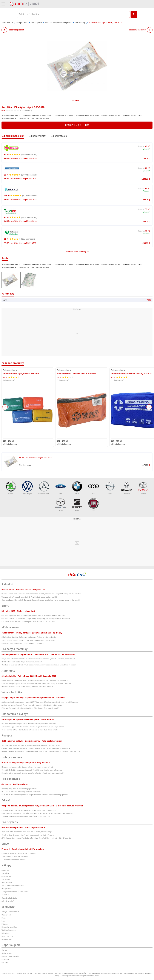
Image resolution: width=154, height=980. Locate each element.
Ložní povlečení (7, 936)
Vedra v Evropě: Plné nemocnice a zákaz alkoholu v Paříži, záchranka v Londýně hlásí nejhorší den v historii (41, 594)
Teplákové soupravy (9, 930)
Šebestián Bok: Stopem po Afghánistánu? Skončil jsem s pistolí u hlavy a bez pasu (32, 770)
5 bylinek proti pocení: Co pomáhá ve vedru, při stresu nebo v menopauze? (29, 810)
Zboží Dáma (6, 880)
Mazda (60, 505)
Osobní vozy (6, 876)
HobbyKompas (7, 889)
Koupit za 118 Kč (77, 125)
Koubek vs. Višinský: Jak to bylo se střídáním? (18, 853)
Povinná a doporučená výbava (58, 23)
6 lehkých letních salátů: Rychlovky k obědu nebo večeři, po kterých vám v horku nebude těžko (36, 748)
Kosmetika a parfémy (9, 927)
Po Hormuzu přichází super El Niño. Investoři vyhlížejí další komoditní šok (28, 724)
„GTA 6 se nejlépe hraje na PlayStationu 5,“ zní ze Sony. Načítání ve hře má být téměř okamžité (37, 838)
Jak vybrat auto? (8, 901)
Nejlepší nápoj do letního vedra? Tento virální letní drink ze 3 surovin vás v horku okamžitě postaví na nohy (41, 751)
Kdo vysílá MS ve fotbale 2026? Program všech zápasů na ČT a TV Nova (28, 622)
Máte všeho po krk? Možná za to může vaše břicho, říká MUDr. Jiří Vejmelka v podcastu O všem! (37, 813)
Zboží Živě (5, 873)
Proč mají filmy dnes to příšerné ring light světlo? (19, 789)
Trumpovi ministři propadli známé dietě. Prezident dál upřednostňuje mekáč (29, 597)
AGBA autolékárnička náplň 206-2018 (20, 179)
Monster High (6, 915)
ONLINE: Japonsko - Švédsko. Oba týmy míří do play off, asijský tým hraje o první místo (34, 616)
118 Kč (145, 159)
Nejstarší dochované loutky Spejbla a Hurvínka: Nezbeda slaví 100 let (27, 767)
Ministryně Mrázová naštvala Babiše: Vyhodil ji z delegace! (23, 643)
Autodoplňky (36, 23)
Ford (60, 488)
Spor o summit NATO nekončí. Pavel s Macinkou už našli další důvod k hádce (30, 730)
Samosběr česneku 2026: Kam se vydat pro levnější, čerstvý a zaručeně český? (31, 745)
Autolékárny (80, 23)
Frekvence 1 (6, 959)
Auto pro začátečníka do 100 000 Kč (15, 892)
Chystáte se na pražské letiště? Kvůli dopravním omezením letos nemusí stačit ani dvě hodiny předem (39, 665)
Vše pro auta (22, 23)
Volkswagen (27, 488)
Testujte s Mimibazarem (10, 912)
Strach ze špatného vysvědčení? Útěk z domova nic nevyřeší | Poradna (28, 835)
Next (149, 407)
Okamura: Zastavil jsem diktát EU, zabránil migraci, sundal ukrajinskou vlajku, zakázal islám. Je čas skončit (41, 600)
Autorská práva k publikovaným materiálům (70, 973)
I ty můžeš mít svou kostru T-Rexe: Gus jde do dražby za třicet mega (27, 832)
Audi (94, 488)
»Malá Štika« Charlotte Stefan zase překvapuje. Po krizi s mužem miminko (29, 637)
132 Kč (145, 200)
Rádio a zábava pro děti (10, 956)
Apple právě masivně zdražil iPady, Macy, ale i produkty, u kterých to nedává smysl (32, 705)
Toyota (143, 488)
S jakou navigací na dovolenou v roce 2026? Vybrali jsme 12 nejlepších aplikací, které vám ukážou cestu (40, 702)
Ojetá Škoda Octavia (9, 898)
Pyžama (5, 924)
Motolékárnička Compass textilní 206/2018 (76, 374)
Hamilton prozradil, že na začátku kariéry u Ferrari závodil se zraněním (27, 687)
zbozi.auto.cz (7, 23)
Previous (5, 407)
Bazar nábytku (7, 939)
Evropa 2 (5, 962)
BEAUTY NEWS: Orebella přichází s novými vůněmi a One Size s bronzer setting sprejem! (35, 795)
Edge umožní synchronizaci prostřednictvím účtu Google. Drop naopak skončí (30, 708)
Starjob (4, 950)
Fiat (94, 505)
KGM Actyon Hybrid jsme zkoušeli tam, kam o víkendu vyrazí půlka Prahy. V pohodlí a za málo (36, 684)
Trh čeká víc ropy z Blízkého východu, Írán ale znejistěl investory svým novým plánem (33, 727)
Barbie (4, 918)
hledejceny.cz (6, 870)
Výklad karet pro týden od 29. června (15, 857)
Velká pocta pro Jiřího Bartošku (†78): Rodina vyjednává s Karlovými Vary (28, 640)
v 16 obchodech (10, 444)
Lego (3, 921)
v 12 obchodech (64, 444)
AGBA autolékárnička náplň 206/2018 (20, 158)
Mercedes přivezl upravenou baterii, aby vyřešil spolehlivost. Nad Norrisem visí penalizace (35, 680)
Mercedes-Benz (44, 488)
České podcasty (7, 953)
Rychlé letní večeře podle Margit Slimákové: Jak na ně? (22, 662)
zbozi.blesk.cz (7, 883)
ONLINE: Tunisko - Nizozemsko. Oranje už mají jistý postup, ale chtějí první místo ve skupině (36, 619)
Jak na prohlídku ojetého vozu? (13, 886)
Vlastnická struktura (91, 976)
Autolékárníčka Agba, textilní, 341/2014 (21, 374)
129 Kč (145, 243)
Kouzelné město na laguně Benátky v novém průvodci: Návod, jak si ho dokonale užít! (33, 773)
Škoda (11, 488)
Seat (77, 505)
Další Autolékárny (10, 370)
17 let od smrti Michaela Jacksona (14, 860)
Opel (110, 488)
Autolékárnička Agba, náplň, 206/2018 (23, 107)
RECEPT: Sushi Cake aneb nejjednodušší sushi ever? (21, 792)
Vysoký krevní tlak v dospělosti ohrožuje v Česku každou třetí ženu (26, 816)
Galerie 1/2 (77, 101)
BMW (77, 488)
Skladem (146, 149)
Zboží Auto (5, 895)
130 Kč (145, 221)
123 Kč (145, 179)
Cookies (64, 976)
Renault (127, 488)
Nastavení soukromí (75, 976)
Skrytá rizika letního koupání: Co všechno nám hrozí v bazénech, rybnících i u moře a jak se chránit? (38, 659)
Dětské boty (6, 933)
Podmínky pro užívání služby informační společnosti (107, 973)
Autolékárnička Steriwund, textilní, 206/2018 (131, 374)
